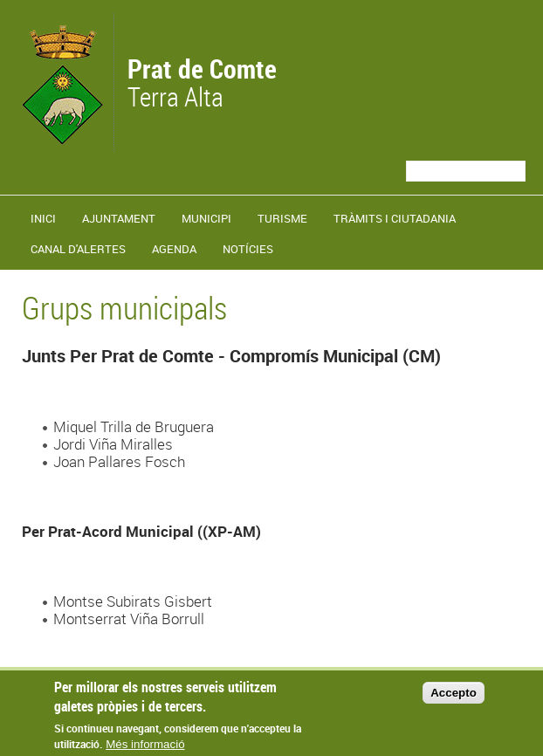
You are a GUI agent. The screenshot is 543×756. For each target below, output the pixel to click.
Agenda (174, 249)
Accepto (454, 700)
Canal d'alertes (78, 249)
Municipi (206, 218)
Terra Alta (202, 85)
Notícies (248, 249)
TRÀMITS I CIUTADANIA (395, 218)
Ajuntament (119, 218)
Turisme (282, 218)
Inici (43, 218)
